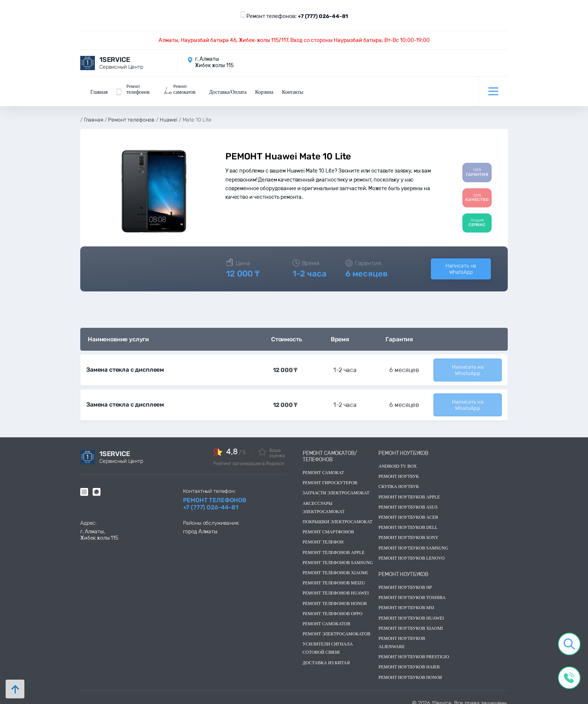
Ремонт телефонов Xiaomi (335, 566)
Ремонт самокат (323, 466)
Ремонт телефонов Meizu (334, 576)
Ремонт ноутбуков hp (405, 581)
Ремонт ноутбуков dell (408, 521)
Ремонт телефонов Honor (335, 596)
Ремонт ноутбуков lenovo (411, 551)
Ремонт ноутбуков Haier (409, 660)
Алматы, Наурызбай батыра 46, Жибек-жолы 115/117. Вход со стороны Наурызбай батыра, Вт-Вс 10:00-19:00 (294, 40)
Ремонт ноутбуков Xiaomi (411, 621)
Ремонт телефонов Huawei (336, 586)
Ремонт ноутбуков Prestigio (414, 650)
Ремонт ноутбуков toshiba (412, 591)
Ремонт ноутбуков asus (408, 500)
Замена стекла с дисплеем (125, 365)
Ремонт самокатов (326, 617)
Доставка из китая (326, 656)
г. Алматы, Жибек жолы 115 (99, 528)
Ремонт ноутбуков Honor (410, 670)
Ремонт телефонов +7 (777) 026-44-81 (215, 497)
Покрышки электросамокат (337, 515)
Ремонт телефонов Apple (334, 545)
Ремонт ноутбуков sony (408, 531)
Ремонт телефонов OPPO (333, 606)
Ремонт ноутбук (399, 470)
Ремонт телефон (323, 535)
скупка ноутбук (399, 480)
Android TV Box (397, 459)
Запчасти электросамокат (336, 486)
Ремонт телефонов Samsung (338, 555)
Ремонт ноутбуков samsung (413, 541)
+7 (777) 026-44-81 (323, 16)
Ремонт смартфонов (328, 525)
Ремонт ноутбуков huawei (411, 611)
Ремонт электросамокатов (337, 627)
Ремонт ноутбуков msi (406, 601)
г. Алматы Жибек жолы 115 (214, 62)
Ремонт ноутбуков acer (408, 510)
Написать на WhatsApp (461, 264)
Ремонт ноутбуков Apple (409, 490)
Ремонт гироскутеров (330, 476)
